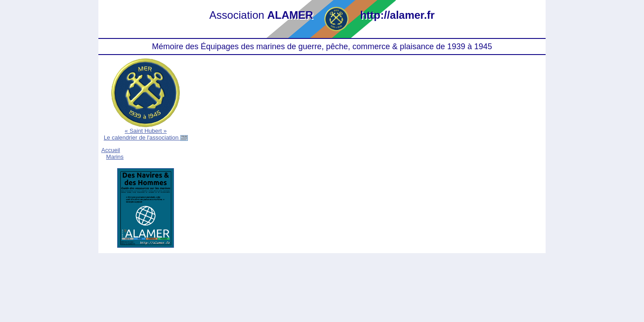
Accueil (111, 150)
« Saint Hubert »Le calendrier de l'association (146, 134)
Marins (115, 157)
